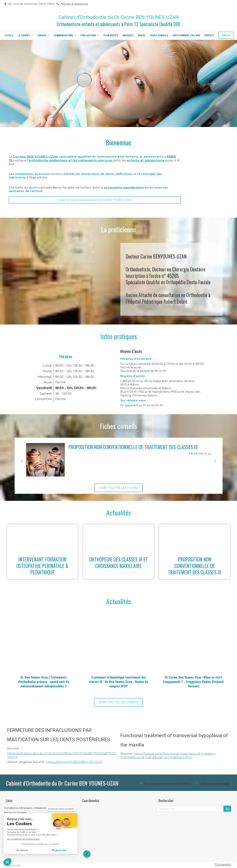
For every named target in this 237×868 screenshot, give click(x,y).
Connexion (223, 864)
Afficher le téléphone (74, 4)
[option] (118, 83)
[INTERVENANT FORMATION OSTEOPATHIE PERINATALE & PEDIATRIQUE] (42, 538)
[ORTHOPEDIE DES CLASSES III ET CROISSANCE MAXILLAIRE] (119, 538)
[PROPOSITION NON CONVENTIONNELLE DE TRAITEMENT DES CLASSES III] (45, 460)
